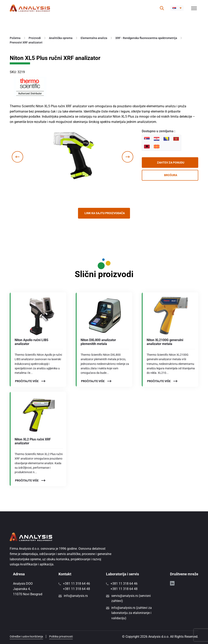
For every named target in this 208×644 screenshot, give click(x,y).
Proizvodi (35, 38)
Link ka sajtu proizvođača (105, 213)
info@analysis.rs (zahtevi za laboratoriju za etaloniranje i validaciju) (132, 613)
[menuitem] (177, 8)
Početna (15, 38)
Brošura (171, 175)
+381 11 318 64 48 (76, 589)
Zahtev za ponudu (171, 163)
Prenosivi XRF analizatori (26, 42)
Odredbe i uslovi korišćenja (26, 636)
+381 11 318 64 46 (76, 584)
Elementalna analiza (94, 38)
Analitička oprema (61, 38)
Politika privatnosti (61, 636)
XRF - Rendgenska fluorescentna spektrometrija (146, 38)
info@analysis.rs (76, 596)
